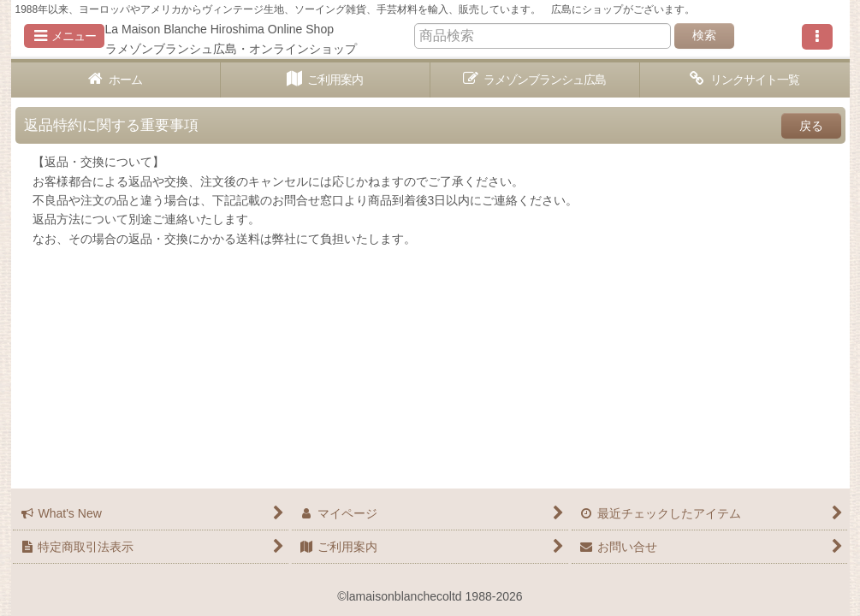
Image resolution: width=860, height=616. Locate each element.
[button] (64, 36)
